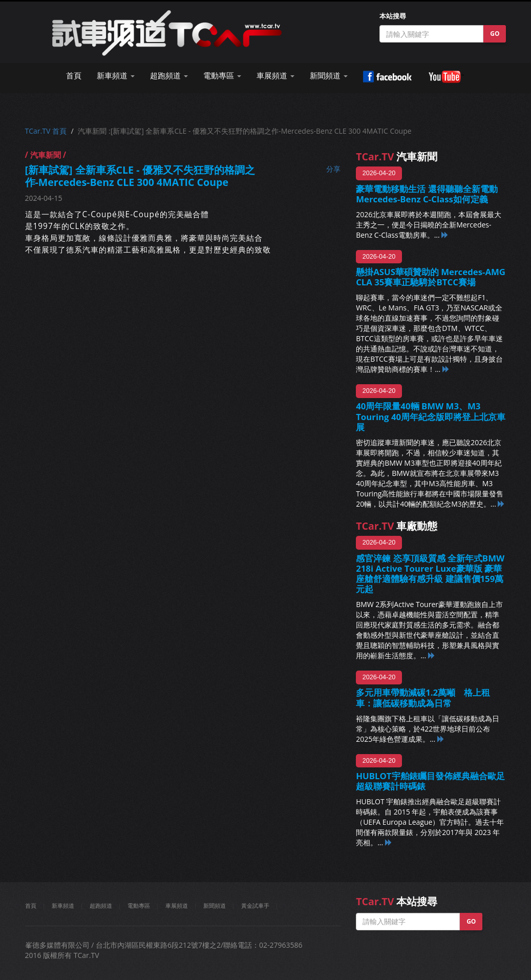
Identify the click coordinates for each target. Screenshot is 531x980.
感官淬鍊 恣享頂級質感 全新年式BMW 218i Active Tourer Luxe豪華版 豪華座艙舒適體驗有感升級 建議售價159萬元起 (430, 574)
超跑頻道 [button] (169, 76)
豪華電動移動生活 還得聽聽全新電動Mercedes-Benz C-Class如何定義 (427, 194)
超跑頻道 (101, 905)
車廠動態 (397, 526)
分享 (333, 169)
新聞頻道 (215, 905)
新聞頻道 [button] (329, 76)
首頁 (74, 76)
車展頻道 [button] (275, 76)
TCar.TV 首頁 (46, 131)
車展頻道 (177, 905)
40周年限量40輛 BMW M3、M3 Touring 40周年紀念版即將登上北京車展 (431, 416)
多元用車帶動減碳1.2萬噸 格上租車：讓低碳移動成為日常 (423, 697)
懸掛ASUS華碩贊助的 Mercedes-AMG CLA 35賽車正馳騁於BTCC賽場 (431, 277)
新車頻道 (63, 905)
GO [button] (495, 34)
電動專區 (139, 905)
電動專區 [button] (222, 76)
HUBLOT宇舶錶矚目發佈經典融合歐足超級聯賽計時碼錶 (430, 781)
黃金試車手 (255, 905)
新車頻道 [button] (116, 76)
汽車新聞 (397, 157)
